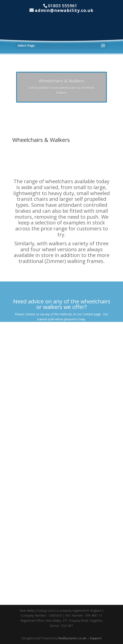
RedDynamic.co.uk (72, 638)
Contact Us (62, 331)
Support (96, 638)
